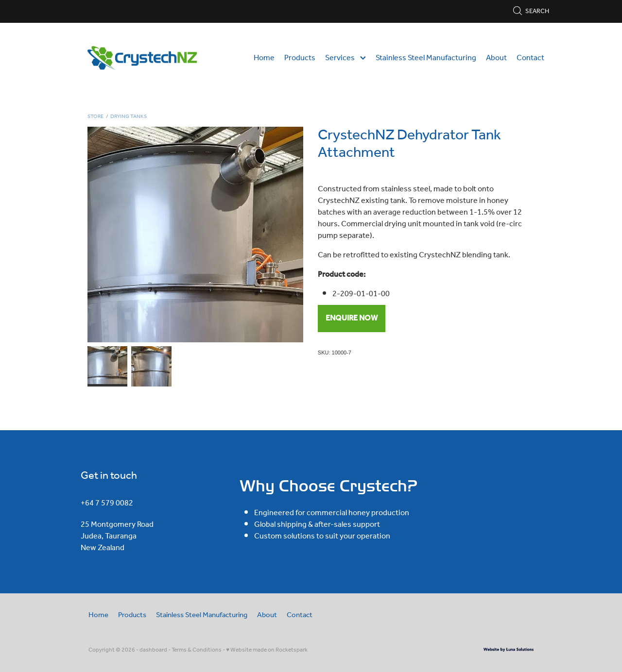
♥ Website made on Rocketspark (267, 650)
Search (531, 11)
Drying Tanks (129, 117)
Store (95, 117)
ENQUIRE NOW (352, 318)
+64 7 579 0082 (107, 503)
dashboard (153, 650)
